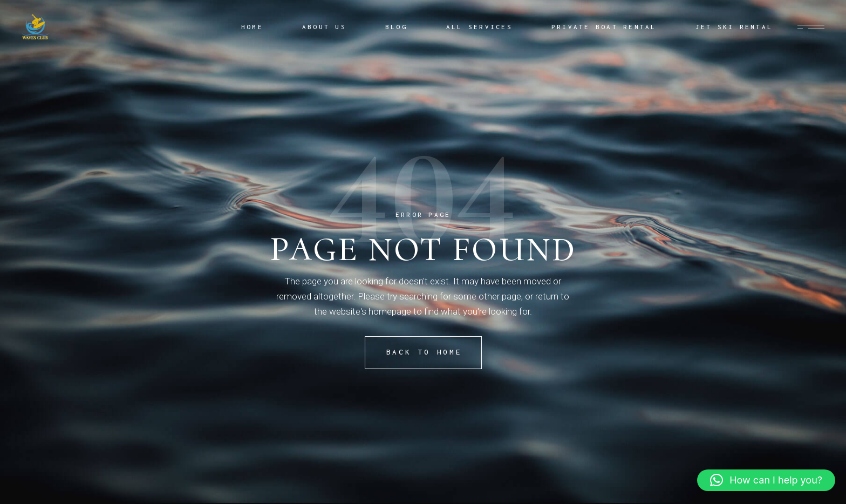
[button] (766, 480)
